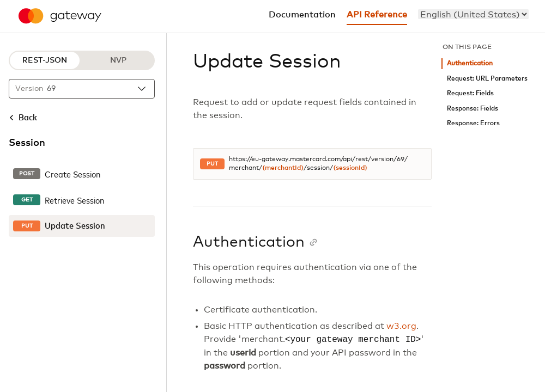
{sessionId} (350, 168)
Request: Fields (470, 93)
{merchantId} (283, 168)
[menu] (473, 14)
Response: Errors (473, 123)
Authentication (470, 63)
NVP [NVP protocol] (118, 60)
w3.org (401, 326)
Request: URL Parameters (487, 79)
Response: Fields (473, 109)
